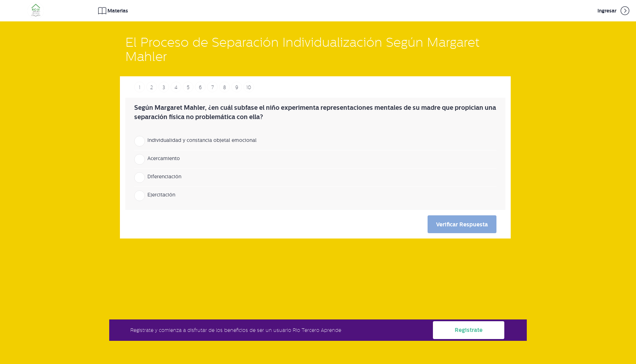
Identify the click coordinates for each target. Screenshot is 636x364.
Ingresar (614, 11)
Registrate (469, 330)
